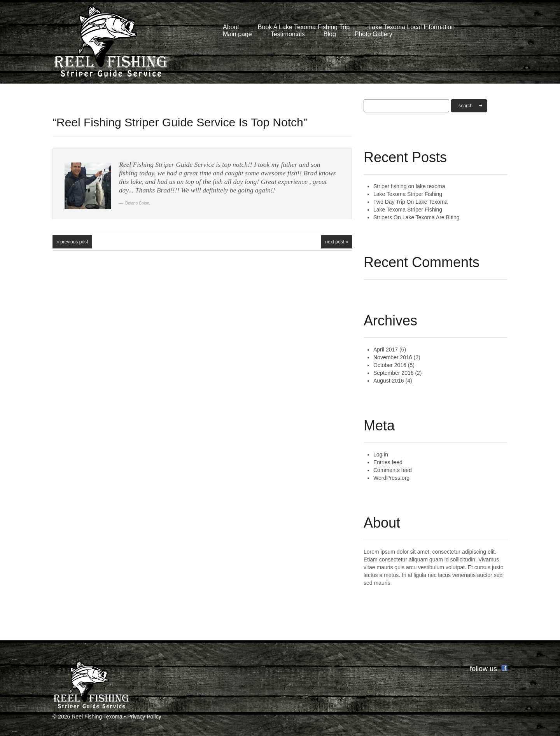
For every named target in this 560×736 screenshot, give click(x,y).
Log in (381, 455)
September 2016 (394, 373)
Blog (330, 34)
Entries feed (388, 462)
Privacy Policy (144, 717)
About (231, 27)
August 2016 (389, 381)
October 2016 (390, 365)
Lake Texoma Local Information (411, 27)
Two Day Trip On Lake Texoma (410, 202)
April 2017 (386, 350)
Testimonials (288, 34)
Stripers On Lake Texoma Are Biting (416, 217)
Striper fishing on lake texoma (409, 186)
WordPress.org (391, 478)
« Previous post (72, 242)
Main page (237, 34)
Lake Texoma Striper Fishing (408, 194)
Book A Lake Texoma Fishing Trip (304, 27)
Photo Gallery (374, 34)
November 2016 (393, 357)
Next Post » (337, 242)
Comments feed (393, 470)
